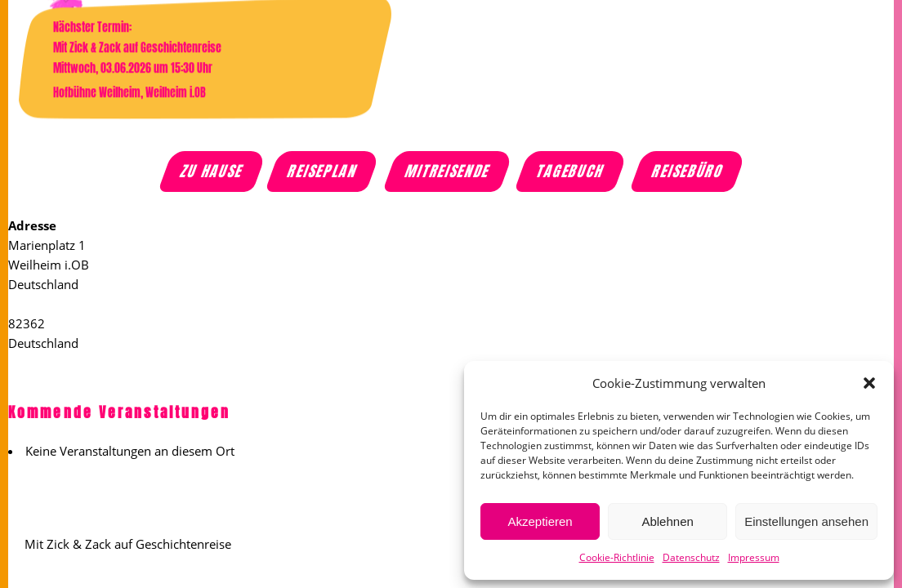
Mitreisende (448, 171)
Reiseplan (324, 171)
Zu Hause (213, 171)
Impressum (754, 557)
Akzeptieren (540, 521)
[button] (869, 383)
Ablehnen (667, 521)
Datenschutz (691, 557)
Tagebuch (572, 171)
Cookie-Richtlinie (617, 557)
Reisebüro (688, 171)
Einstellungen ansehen (806, 521)
